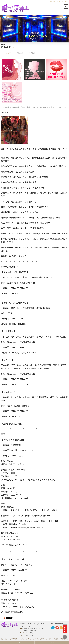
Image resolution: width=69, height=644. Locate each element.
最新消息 (20, 53)
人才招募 (8, 53)
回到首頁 (52, 2)
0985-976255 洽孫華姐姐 (31, 631)
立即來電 (17, 642)
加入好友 (52, 642)
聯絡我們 (65, 2)
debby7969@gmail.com (32, 633)
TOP (65, 637)
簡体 (59, 2)
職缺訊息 (32, 53)
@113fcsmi (29, 635)
